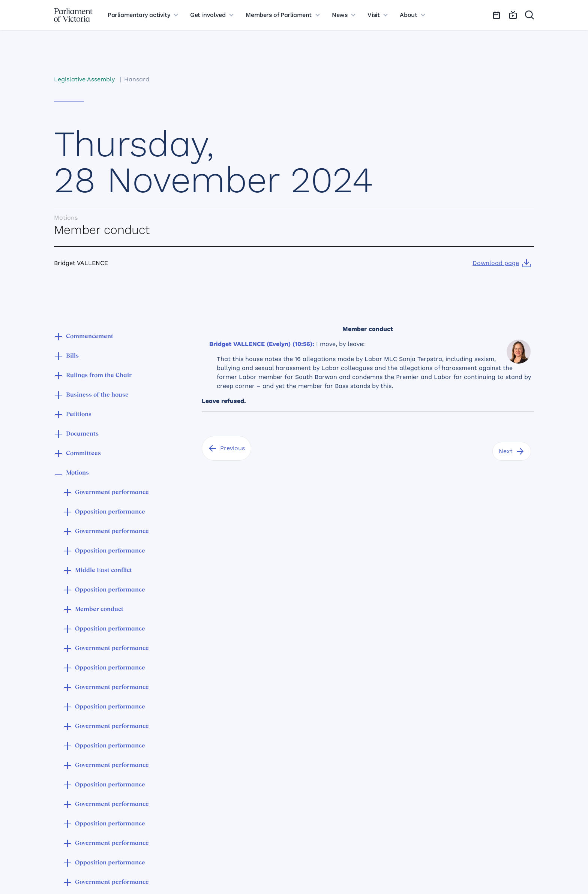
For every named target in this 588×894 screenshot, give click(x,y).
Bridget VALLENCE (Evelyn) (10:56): (262, 344)
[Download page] (502, 263)
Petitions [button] (79, 415)
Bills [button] (72, 356)
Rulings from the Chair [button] (99, 376)
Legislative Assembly (84, 79)
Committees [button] (83, 454)
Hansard (137, 79)
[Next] (512, 451)
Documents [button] (82, 434)
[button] (58, 337)
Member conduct (99, 609)
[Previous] (226, 448)
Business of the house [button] (97, 395)
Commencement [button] (90, 337)
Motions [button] (77, 473)
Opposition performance (110, 512)
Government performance (112, 493)
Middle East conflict (103, 571)
